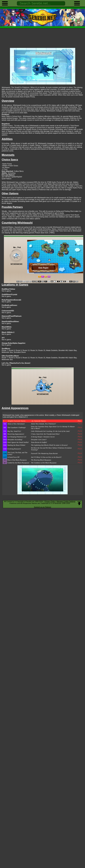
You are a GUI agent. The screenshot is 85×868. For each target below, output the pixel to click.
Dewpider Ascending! (15, 439)
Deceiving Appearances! (16, 434)
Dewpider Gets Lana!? (39, 439)
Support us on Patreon (42, 507)
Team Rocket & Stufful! (39, 442)
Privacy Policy (50, 501)
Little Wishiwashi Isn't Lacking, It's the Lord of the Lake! (51, 431)
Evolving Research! (14, 449)
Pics (80, 424)
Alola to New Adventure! (16, 424)
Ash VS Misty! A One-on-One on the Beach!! (46, 457)
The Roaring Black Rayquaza (41, 460)
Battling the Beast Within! (16, 445)
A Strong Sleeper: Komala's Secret (43, 437)
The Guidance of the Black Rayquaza (44, 463)
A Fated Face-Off (13, 457)
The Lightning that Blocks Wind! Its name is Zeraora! (49, 445)
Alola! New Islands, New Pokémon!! (44, 424)
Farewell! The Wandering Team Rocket (44, 453)
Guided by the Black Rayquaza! (18, 463)
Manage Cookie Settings (66, 501)
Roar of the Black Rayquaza (17, 460)
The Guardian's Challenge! (17, 427)
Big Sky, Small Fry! (14, 431)
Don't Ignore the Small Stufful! (18, 442)
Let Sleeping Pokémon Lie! (17, 437)
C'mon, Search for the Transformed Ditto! (45, 434)
